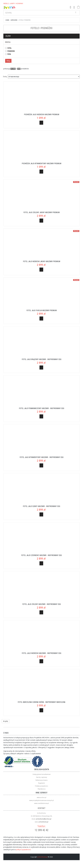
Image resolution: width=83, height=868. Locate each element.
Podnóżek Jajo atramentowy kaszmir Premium (41, 164)
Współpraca (42, 789)
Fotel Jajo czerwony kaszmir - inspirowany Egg (41, 555)
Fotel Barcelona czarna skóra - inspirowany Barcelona (41, 702)
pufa (9, 54)
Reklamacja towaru (42, 780)
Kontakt (42, 808)
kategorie (14, 20)
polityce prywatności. (24, 850)
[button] (71, 7)
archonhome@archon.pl (44, 819)
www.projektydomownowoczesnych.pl (41, 800)
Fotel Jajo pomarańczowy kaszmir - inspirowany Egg (42, 408)
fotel (9, 48)
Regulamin (42, 783)
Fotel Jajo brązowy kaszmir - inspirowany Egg (42, 359)
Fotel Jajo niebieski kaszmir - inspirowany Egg (41, 653)
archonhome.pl (43, 822)
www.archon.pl (41, 797)
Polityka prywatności (41, 786)
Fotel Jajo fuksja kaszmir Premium (42, 310)
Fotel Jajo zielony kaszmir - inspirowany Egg (42, 604)
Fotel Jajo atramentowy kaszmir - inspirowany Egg (42, 457)
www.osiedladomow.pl (41, 803)
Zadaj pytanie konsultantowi (41, 774)
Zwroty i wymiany (41, 777)
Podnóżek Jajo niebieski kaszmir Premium (42, 115)
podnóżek (11, 51)
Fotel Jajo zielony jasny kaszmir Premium (41, 212)
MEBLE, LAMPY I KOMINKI (13, 3)
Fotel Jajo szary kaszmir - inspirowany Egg (41, 506)
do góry (6, 721)
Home (7, 20)
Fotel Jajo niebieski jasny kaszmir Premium (42, 261)
